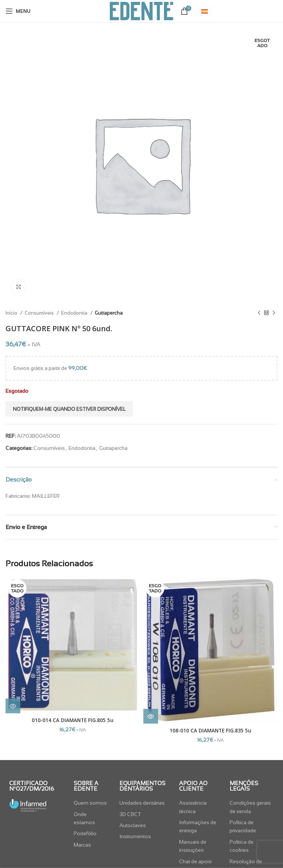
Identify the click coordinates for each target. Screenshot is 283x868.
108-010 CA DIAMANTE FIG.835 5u (210, 730)
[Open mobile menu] (18, 11)
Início (12, 313)
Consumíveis (40, 313)
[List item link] (91, 803)
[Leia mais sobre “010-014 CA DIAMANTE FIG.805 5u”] (13, 706)
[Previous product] (259, 313)
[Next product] (274, 313)
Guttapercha (109, 313)
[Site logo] (141, 11)
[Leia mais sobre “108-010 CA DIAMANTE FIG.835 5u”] (151, 716)
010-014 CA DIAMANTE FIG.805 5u (73, 720)
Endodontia (75, 313)
